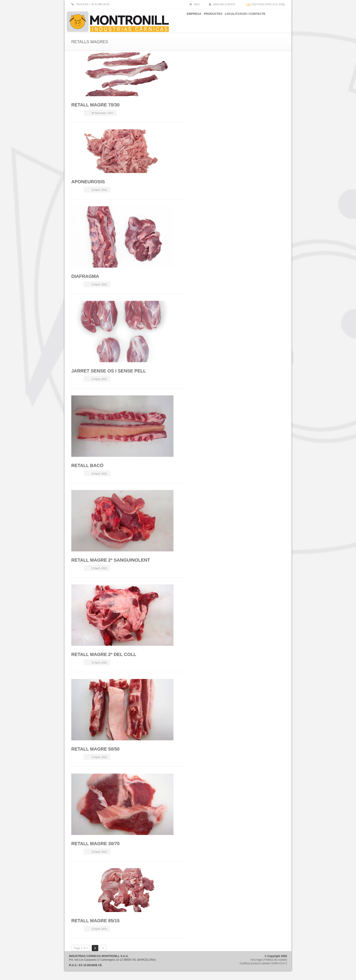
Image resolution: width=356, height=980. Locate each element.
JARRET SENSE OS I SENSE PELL (109, 371)
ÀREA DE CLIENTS (224, 4)
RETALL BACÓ (87, 465)
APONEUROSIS (88, 182)
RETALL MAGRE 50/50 (95, 749)
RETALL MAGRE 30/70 (95, 844)
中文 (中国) (279, 4)
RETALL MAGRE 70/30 (95, 105)
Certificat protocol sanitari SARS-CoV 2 (263, 963)
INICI (197, 4)
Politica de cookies (276, 960)
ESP (255, 4)
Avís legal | (257, 960)
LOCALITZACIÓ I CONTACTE (245, 20)
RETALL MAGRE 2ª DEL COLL (104, 654)
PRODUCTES (210, 20)
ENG (262, 4)
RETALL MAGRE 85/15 (95, 921)
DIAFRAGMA (85, 276)
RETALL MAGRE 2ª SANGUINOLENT (111, 560)
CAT (248, 4)
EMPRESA (188, 20)
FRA (269, 4)
